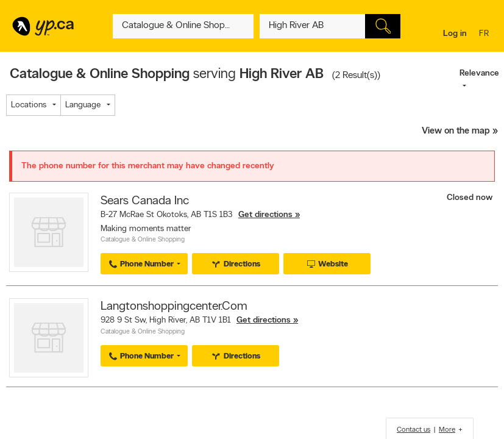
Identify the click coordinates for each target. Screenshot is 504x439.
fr (485, 34)
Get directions (265, 215)
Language (83, 105)
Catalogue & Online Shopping (143, 240)
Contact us (413, 430)
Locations (29, 105)
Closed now (471, 198)
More (447, 430)
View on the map (456, 131)
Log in (455, 34)
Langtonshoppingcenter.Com (174, 307)
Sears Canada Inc (145, 201)
